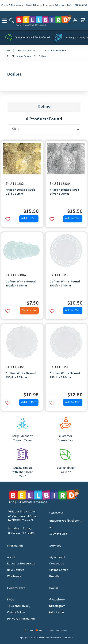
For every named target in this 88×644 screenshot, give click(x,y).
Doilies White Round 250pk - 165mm (21, 376)
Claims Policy (16, 612)
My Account (57, 557)
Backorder (29, 310)
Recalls (54, 576)
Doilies (42, 56)
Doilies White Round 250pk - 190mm (65, 376)
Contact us (56, 513)
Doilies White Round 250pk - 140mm (65, 284)
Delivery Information (21, 619)
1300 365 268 (80, 5)
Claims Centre (59, 570)
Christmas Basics (21, 56)
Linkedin (57, 612)
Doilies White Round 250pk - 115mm (21, 284)
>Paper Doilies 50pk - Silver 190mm (65, 192)
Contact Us (57, 564)
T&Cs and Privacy (19, 606)
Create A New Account (13, 5)
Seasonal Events (27, 51)
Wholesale (60, 5)
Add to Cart (29, 219)
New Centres (16, 570)
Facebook (57, 600)
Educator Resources (43, 5)
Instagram (57, 606)
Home (7, 50)
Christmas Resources (55, 51)
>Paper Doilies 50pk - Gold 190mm (21, 192)
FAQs (70, 5)
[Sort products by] (44, 129)
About (29, 5)
